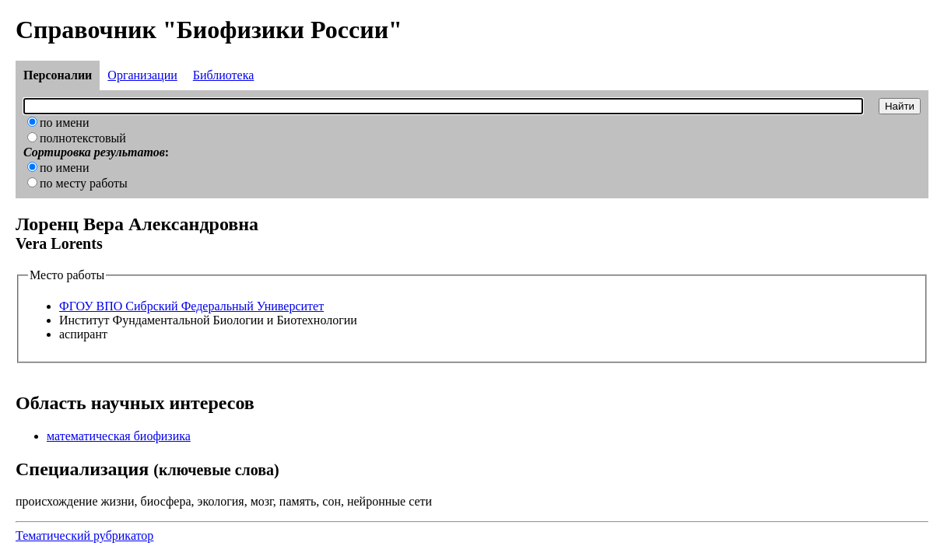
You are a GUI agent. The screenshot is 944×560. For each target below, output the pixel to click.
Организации (142, 75)
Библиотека (224, 75)
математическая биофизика (119, 436)
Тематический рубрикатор (84, 535)
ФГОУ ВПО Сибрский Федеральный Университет (191, 306)
